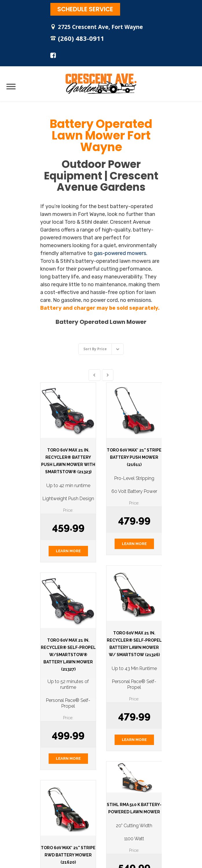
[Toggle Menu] (11, 86)
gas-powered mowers (120, 253)
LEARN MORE (68, 551)
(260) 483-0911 (81, 38)
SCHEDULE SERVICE (85, 9)
